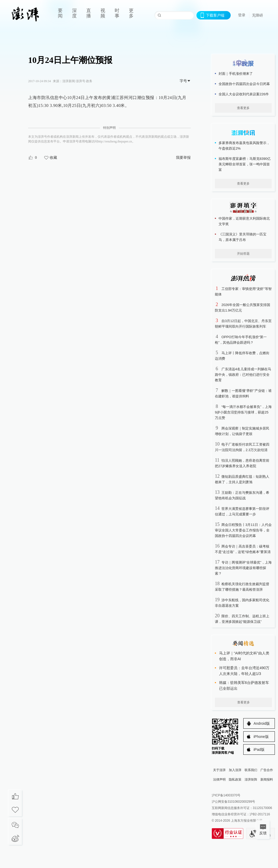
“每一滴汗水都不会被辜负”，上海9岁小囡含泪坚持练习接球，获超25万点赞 (243, 412)
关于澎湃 (219, 770)
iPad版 (259, 749)
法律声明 (219, 780)
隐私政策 (235, 780)
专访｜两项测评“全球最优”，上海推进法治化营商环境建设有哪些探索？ (243, 568)
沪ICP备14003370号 (226, 795)
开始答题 (243, 254)
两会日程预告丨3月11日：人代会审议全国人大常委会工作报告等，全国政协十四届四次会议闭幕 (243, 530)
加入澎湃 (235, 770)
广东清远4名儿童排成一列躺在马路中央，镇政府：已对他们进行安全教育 (243, 375)
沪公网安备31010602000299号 (233, 802)
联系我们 (251, 770)
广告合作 (267, 770)
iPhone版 (261, 737)
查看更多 (243, 108)
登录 (242, 15)
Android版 (262, 723)
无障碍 (257, 15)
